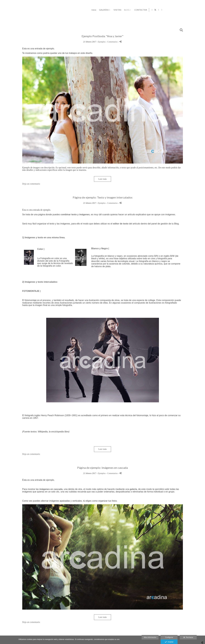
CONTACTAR (180, 10)
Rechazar (188, 638)
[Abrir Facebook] (192, 10)
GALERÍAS (144, 10)
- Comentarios (112, 42)
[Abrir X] (195, 10)
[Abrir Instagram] (199, 10)
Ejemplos (102, 42)
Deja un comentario (31, 184)
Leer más (102, 179)
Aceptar (169, 642)
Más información (150, 637)
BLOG (167, 10)
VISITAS (157, 10)
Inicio (134, 10)
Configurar (169, 637)
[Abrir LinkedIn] (202, 10)
